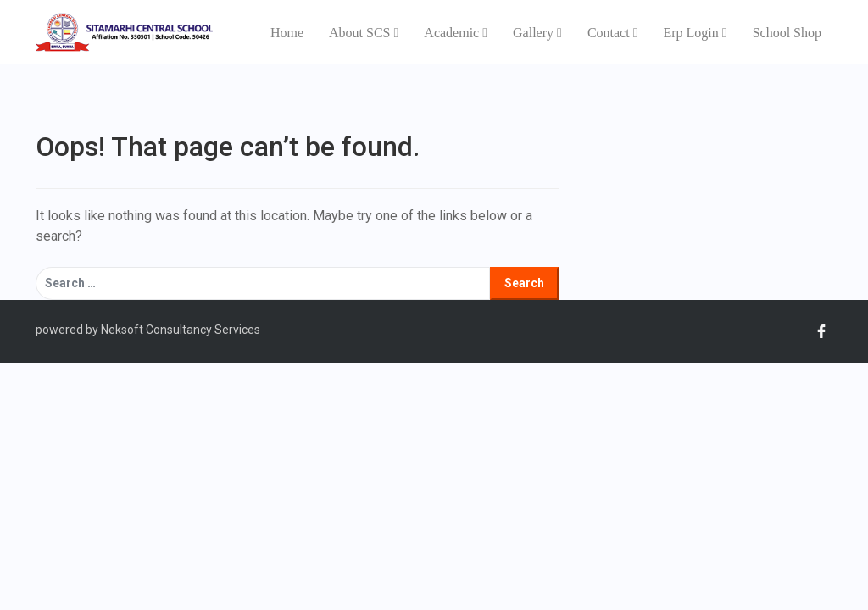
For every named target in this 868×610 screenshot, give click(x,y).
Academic (456, 33)
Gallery (537, 33)
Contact (613, 33)
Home (287, 33)
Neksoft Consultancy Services (179, 330)
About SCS (364, 33)
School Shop (787, 33)
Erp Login (695, 33)
